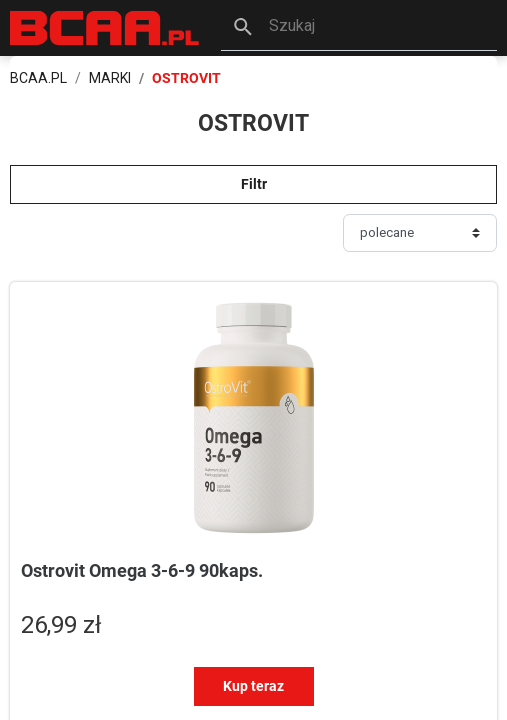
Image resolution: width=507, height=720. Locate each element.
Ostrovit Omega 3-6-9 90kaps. (142, 570)
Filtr (254, 184)
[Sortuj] (420, 233)
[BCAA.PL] (105, 26)
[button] (359, 28)
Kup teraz (253, 686)
